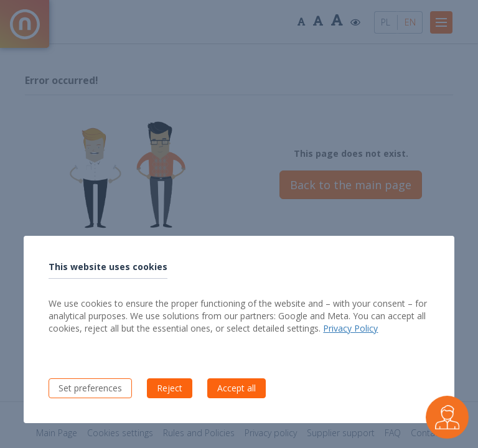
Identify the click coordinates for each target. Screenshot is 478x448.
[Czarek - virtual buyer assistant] (447, 417)
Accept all (237, 388)
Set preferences (90, 388)
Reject (170, 388)
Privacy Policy (350, 328)
